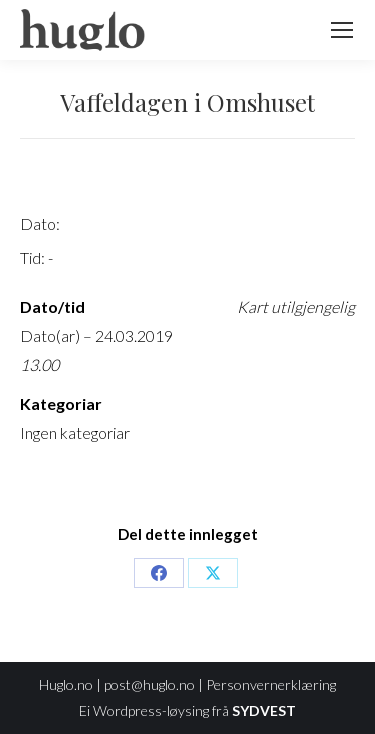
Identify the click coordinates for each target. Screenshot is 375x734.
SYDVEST (264, 710)
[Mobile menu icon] (342, 30)
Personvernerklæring (271, 684)
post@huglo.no (149, 684)
